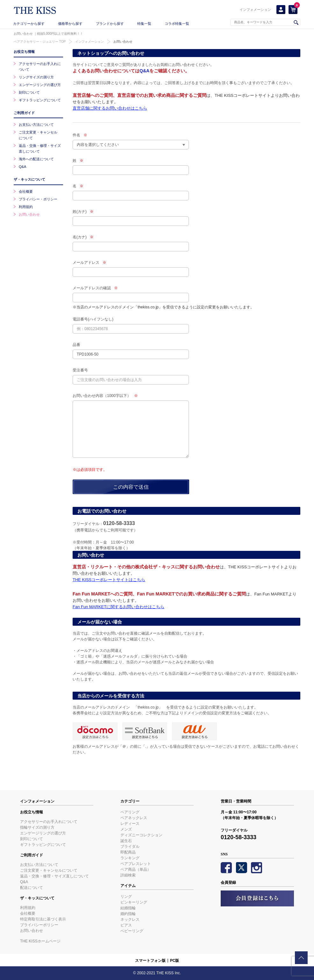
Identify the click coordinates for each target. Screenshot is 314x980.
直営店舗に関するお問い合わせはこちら (110, 108)
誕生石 (126, 841)
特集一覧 (144, 24)
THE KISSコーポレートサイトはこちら (109, 580)
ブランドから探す (110, 24)
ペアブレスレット (136, 864)
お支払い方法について (36, 125)
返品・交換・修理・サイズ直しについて (54, 876)
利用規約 (26, 207)
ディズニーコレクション (141, 835)
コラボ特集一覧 (177, 24)
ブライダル (130, 847)
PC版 (175, 961)
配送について (32, 888)
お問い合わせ (123, 42)
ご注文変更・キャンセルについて (49, 870)
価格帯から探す (70, 24)
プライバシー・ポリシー (38, 199)
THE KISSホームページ (40, 941)
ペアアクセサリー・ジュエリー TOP (40, 42)
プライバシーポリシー (39, 925)
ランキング (130, 858)
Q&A (144, 71)
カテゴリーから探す (29, 24)
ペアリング (130, 812)
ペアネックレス (134, 818)
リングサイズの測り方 (36, 77)
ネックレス (130, 919)
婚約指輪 (128, 914)
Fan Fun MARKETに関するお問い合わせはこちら (118, 607)
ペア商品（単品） (136, 869)
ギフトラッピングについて (40, 100)
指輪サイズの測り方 (37, 827)
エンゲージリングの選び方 (40, 85)
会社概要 (26, 191)
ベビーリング (132, 931)
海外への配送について (36, 159)
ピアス (126, 925)
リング (126, 897)
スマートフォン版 (150, 961)
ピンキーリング (134, 902)
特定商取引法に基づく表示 (43, 919)
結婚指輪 (128, 908)
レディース (130, 824)
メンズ (126, 829)
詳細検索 (128, 875)
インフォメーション (255, 10)
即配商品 (128, 852)
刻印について (29, 92)
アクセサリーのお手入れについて (49, 822)
